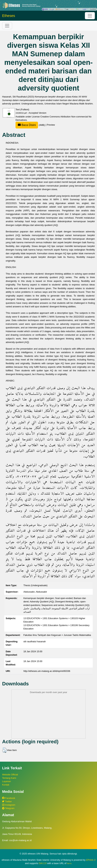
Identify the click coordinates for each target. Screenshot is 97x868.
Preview (51, 125)
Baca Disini (27, 125)
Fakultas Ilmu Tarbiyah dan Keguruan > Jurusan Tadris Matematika (57, 635)
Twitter (7, 801)
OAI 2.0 (43, 863)
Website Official (10, 775)
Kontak (6, 785)
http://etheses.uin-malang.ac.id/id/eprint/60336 (47, 671)
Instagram (9, 805)
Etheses (9, 16)
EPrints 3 (91, 860)
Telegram (8, 808)
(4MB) (30, 125)
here (69, 863)
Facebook (9, 798)
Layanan (7, 781)
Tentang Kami (9, 778)
